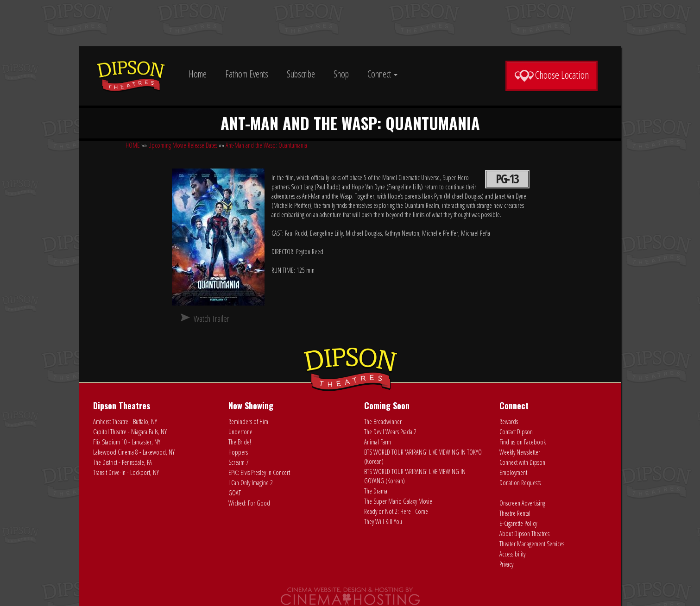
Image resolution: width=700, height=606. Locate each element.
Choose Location (552, 75)
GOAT (235, 493)
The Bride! (240, 442)
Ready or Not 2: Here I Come (396, 511)
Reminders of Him (248, 422)
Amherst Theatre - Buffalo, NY (125, 422)
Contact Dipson (516, 432)
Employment (513, 472)
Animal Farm (378, 442)
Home (198, 74)
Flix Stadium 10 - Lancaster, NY (127, 442)
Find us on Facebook (523, 442)
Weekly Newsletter (520, 452)
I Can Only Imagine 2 (251, 483)
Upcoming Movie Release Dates (183, 145)
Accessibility (512, 554)
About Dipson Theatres (524, 534)
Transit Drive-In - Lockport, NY (126, 472)
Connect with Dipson (522, 462)
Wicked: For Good (249, 503)
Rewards (509, 422)
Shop (341, 74)
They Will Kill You (383, 522)
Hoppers (238, 452)
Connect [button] (382, 74)
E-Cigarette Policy (518, 523)
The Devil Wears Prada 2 (390, 432)
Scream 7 (239, 462)
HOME (133, 145)
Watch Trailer (211, 319)
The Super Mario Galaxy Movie (398, 501)
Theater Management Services (532, 544)
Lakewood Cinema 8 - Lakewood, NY (134, 452)
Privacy (506, 564)
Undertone (240, 432)
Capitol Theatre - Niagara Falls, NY (130, 432)
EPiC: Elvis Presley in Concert (259, 472)
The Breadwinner (383, 422)
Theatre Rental (515, 513)
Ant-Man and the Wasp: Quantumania (266, 145)
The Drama (376, 491)
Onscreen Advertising (522, 503)
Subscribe (301, 74)
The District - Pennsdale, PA (123, 462)
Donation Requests (520, 483)
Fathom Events (247, 74)
